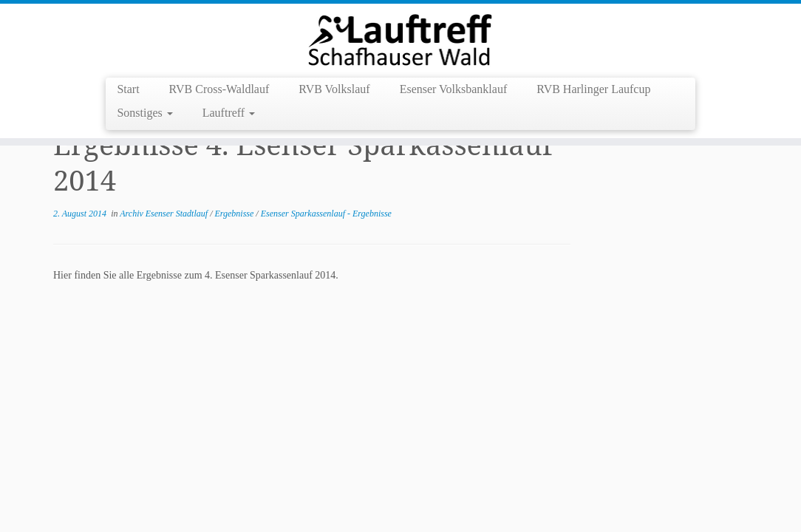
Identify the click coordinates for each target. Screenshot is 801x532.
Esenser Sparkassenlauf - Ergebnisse (326, 214)
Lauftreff (229, 113)
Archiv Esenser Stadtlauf (165, 214)
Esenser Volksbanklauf (454, 89)
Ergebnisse (235, 214)
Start (128, 89)
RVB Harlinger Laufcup (593, 89)
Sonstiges (144, 113)
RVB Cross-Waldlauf (219, 89)
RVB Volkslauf (334, 89)
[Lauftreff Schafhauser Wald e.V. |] (400, 39)
